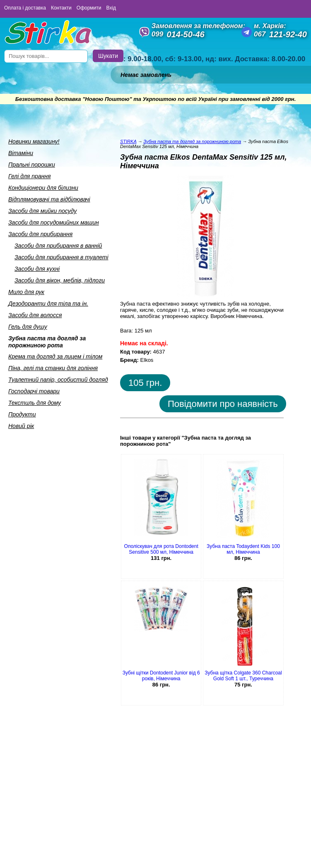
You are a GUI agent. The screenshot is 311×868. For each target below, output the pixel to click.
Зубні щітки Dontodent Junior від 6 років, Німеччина (161, 676)
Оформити (89, 8)
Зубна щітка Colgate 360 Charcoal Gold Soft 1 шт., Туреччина (243, 676)
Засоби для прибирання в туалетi (61, 257)
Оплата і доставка (25, 8)
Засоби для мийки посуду (42, 211)
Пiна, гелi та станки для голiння (53, 368)
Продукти (22, 414)
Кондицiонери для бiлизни (43, 188)
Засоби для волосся (35, 315)
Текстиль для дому (35, 403)
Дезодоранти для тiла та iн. (48, 304)
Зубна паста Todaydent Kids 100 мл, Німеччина (243, 549)
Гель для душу (28, 327)
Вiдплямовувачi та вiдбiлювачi (49, 199)
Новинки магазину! (34, 141)
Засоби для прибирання (40, 234)
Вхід (111, 8)
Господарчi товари (34, 391)
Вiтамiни (21, 153)
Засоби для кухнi (37, 269)
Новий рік (21, 426)
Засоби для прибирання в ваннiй (58, 246)
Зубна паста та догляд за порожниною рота (47, 342)
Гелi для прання (29, 176)
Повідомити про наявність (223, 404)
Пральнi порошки (32, 165)
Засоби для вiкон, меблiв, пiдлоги (60, 280)
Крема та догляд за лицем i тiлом (55, 356)
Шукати (108, 56)
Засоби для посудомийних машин (54, 222)
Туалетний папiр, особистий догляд (58, 380)
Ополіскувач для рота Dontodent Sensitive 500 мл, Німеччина (161, 549)
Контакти (61, 8)
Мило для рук (26, 292)
